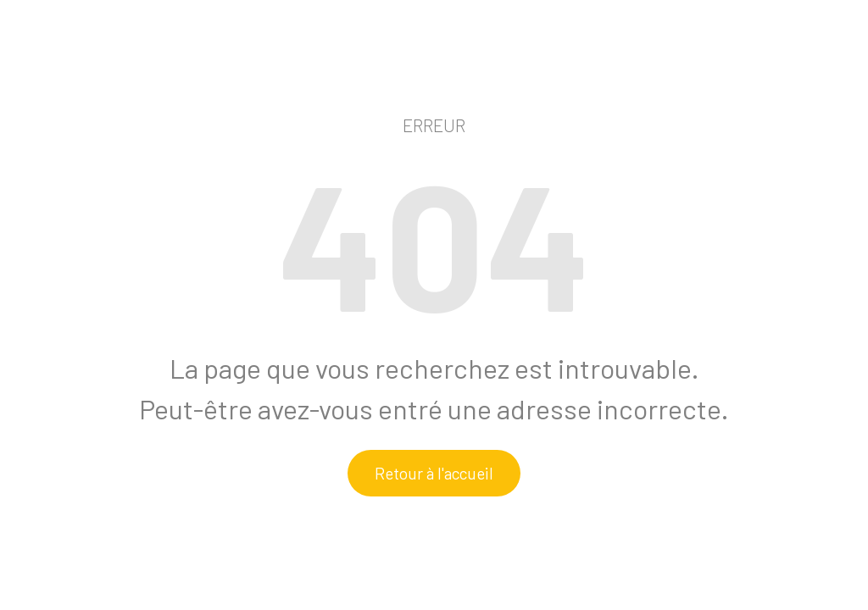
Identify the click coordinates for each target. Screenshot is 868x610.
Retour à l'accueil (434, 473)
